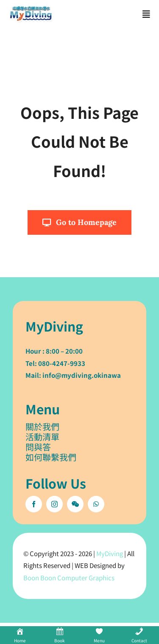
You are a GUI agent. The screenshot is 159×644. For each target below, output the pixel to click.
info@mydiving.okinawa (82, 375)
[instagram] (54, 504)
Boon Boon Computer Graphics (69, 578)
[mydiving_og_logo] (31, 9)
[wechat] (75, 504)
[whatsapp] (96, 504)
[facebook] (34, 504)
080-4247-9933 (62, 363)
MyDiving (110, 553)
